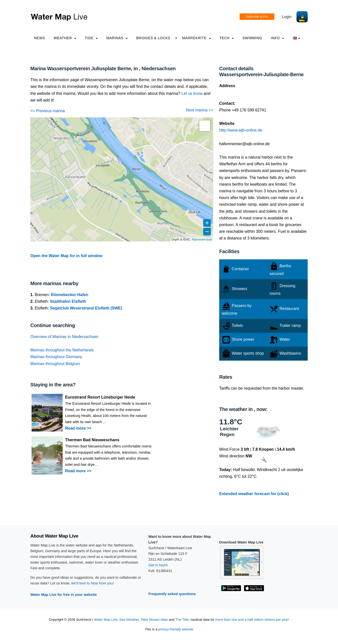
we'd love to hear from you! (92, 583)
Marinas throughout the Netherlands (62, 350)
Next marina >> (200, 110)
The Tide (182, 620)
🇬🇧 (297, 38)
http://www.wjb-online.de (241, 130)
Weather (65, 38)
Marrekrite (197, 38)
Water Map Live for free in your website (63, 595)
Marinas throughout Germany (56, 357)
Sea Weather (129, 620)
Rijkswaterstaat (202, 239)
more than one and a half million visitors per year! (252, 620)
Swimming (253, 38)
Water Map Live (106, 620)
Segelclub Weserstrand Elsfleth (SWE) (86, 308)
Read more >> (78, 428)
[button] (205, 126)
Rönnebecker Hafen (70, 295)
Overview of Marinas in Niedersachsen (64, 337)
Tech (227, 38)
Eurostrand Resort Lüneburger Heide (100, 397)
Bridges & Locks (153, 38)
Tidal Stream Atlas (154, 620)
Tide (91, 38)
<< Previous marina (48, 111)
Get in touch (158, 565)
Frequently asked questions (172, 594)
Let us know (192, 93)
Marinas (117, 38)
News (40, 38)
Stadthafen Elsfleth (68, 301)
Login (287, 17)
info (278, 38)
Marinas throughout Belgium (55, 364)
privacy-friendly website (176, 629)
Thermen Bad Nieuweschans (92, 440)
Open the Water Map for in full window (66, 256)
